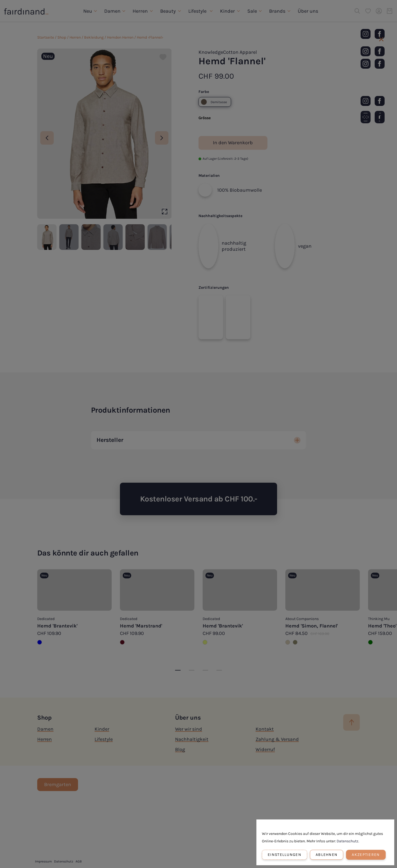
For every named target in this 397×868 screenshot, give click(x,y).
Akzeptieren (366, 855)
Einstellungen (285, 855)
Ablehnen (327, 855)
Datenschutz (348, 841)
